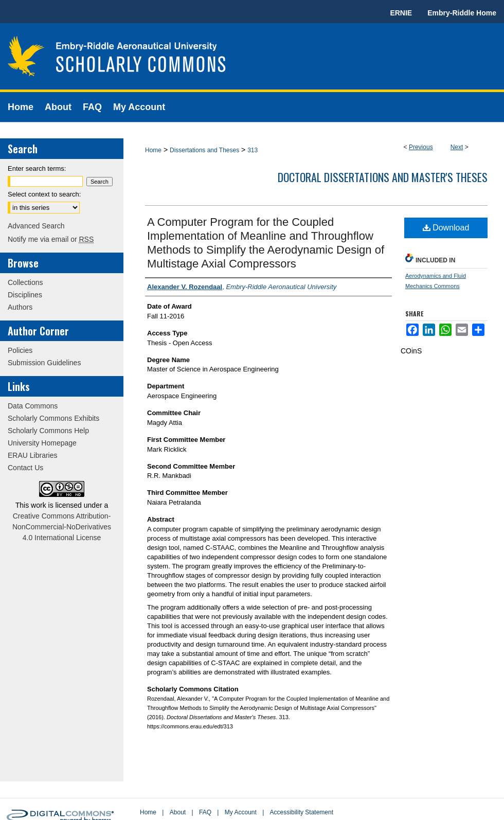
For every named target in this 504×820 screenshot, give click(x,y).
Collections (25, 282)
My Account (241, 812)
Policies (20, 350)
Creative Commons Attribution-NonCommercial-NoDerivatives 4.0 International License (62, 527)
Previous (421, 147)
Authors (20, 307)
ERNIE (401, 13)
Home (153, 150)
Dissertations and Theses (204, 150)
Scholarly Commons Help (48, 431)
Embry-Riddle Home (462, 13)
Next (457, 147)
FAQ (205, 812)
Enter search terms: (37, 168)
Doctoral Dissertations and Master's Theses (383, 177)
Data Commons (33, 406)
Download (446, 228)
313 (253, 150)
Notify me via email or (51, 239)
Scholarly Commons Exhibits (53, 418)
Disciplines (25, 295)
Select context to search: (44, 194)
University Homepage (42, 443)
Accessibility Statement (302, 812)
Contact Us (25, 468)
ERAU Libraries (32, 455)
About (178, 812)
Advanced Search (36, 226)
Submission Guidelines (44, 363)
